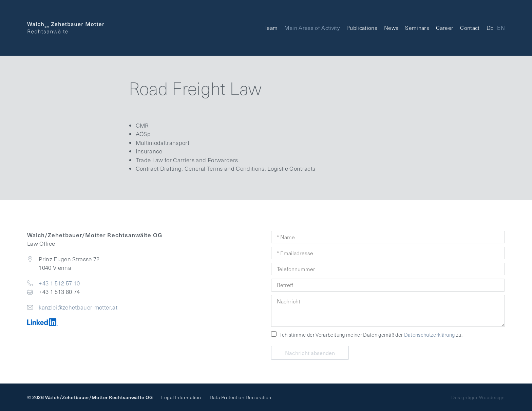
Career (445, 28)
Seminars (417, 28)
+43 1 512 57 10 (59, 283)
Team (271, 28)
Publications (362, 28)
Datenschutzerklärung (430, 335)
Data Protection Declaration (241, 397)
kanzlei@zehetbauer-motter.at (78, 307)
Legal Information (181, 397)
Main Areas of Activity (312, 28)
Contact (470, 28)
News (391, 28)
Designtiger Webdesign (478, 397)
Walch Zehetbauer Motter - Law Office (66, 28)
